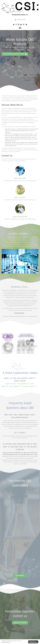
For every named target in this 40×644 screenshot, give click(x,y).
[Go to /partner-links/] (20, 212)
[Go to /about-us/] (20, 174)
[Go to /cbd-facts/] (20, 193)
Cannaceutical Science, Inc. (20, 15)
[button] (20, 28)
